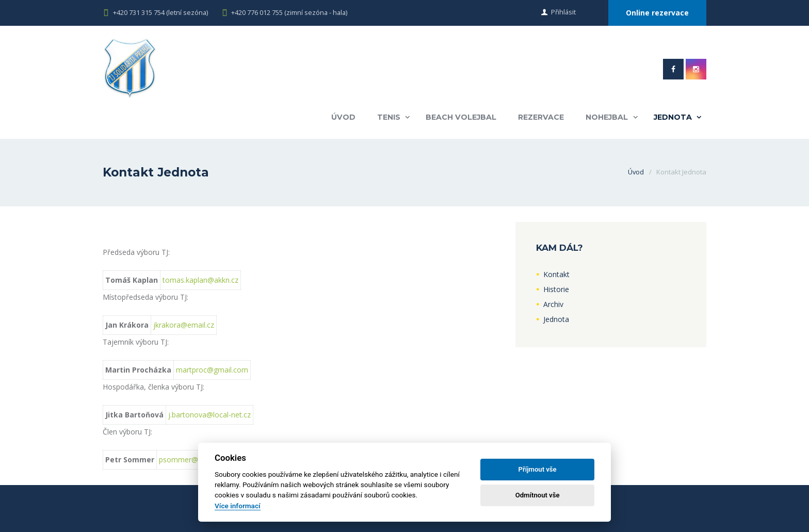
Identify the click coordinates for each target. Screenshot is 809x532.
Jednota (673, 117)
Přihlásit (562, 12)
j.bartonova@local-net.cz (209, 415)
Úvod (342, 117)
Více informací (238, 506)
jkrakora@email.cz (184, 325)
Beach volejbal (460, 117)
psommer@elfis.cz (190, 460)
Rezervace (541, 117)
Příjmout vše (538, 469)
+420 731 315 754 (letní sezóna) (161, 12)
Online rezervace (657, 13)
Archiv (553, 304)
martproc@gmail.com (212, 370)
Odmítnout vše (538, 495)
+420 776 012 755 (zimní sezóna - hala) (290, 12)
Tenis (388, 117)
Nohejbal (607, 117)
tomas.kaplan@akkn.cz (200, 280)
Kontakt (556, 274)
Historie (556, 289)
